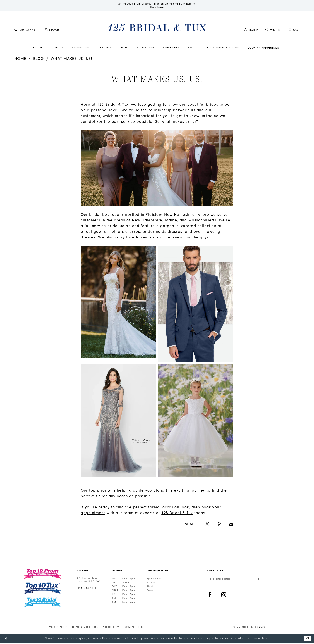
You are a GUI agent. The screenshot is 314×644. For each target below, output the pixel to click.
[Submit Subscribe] (259, 581)
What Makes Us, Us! (72, 60)
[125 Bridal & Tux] (157, 29)
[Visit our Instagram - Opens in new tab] (224, 597)
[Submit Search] (46, 31)
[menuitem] (26, 31)
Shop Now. (157, 8)
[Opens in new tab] (113, 105)
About (150, 587)
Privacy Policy (58, 628)
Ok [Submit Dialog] (307, 640)
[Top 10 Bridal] (42, 603)
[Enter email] (235, 581)
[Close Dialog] (6, 640)
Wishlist (151, 584)
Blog (38, 60)
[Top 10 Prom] (42, 575)
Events (150, 591)
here (265, 639)
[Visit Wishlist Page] (273, 31)
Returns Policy (134, 628)
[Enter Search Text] (68, 31)
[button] (251, 31)
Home (20, 60)
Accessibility (111, 628)
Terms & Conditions (85, 628)
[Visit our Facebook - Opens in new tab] (210, 597)
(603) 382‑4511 (87, 589)
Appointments (154, 580)
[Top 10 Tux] (42, 589)
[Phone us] (26, 31)
